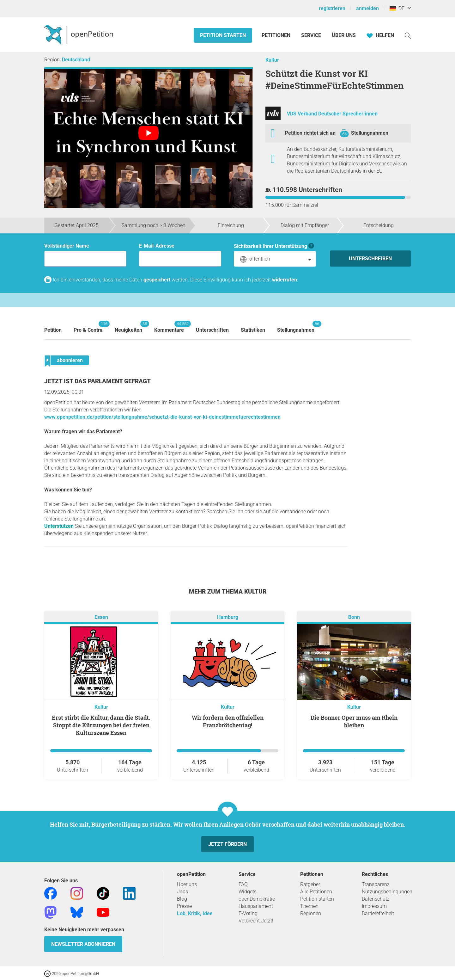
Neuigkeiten (128, 327)
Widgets (248, 892)
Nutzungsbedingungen (387, 892)
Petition (53, 330)
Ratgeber (310, 884)
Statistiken (253, 330)
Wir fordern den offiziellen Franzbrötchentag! (228, 721)
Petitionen (277, 35)
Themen (309, 906)
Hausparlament (256, 906)
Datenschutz (376, 899)
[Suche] (408, 35)
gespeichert (157, 280)
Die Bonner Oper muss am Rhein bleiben (354, 721)
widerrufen (285, 280)
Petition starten (223, 35)
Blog (182, 899)
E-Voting (248, 913)
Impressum (374, 906)
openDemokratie (257, 899)
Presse (184, 906)
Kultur (272, 60)
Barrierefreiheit (378, 913)
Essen (101, 617)
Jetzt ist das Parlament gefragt (97, 381)
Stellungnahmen (370, 133)
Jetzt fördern (227, 844)
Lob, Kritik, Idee (195, 913)
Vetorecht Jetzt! (256, 921)
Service (311, 35)
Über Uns (344, 35)
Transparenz (376, 884)
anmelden (367, 8)
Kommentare (169, 327)
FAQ (243, 884)
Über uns (187, 884)
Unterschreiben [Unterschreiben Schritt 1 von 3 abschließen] (370, 259)
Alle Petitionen (316, 892)
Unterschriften (212, 330)
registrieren (332, 8)
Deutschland (76, 60)
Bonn (354, 617)
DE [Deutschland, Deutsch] (397, 8)
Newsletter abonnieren (83, 944)
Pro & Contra (88, 327)
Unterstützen (59, 526)
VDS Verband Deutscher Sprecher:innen (332, 114)
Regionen (311, 913)
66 (344, 134)
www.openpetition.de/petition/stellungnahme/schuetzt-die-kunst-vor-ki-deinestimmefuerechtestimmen (162, 417)
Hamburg (228, 617)
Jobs (182, 892)
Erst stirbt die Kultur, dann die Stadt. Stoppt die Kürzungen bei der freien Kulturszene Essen (101, 725)
